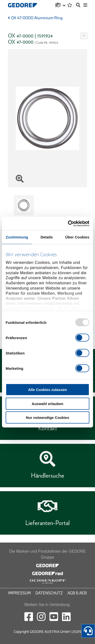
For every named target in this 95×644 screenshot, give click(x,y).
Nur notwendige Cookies (47, 418)
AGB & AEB (77, 593)
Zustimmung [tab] (17, 237)
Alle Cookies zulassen (47, 390)
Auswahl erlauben (47, 403)
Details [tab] (47, 237)
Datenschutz (49, 593)
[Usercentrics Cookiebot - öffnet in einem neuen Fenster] (68, 223)
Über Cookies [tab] (77, 237)
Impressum (19, 593)
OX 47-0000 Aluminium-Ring (37, 18)
